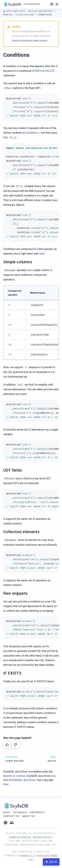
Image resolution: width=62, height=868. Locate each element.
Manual (8, 15)
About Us (29, 816)
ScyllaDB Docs (14, 11)
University (37, 812)
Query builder (26, 15)
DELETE (50, 71)
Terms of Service (20, 837)
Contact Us (11, 816)
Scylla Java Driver (41, 11)
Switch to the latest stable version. (30, 41)
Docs (7, 812)
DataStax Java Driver (24, 780)
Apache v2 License (14, 776)
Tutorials (20, 812)
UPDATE (37, 71)
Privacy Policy (42, 837)
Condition (31, 133)
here (6, 784)
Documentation (32, 4)
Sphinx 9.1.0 (27, 856)
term (42, 254)
